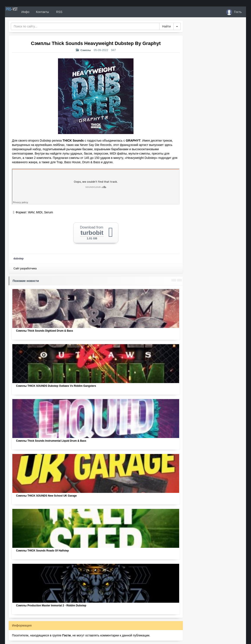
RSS (72, 12)
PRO (18, 12)
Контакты (55, 12)
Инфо (38, 12)
